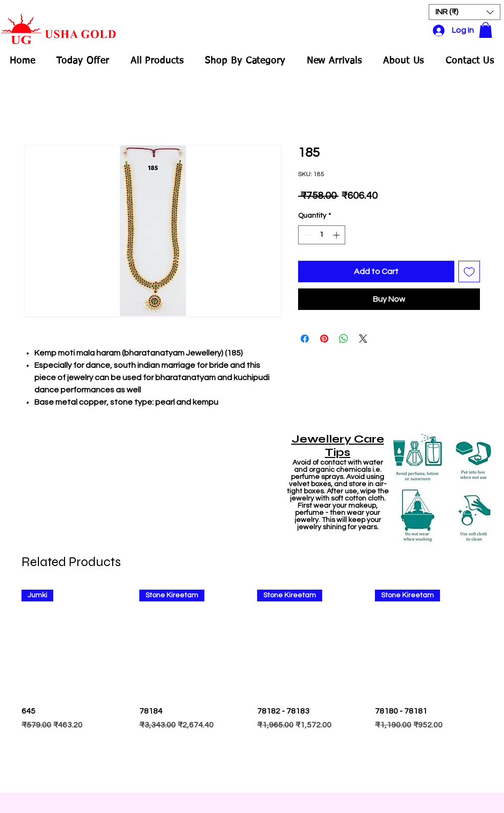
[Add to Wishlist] (469, 272)
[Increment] (337, 235)
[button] (465, 12)
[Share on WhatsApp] (344, 339)
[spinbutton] (322, 235)
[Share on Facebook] (305, 339)
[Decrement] (306, 235)
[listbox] (465, 12)
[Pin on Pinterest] (324, 339)
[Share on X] (363, 339)
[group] (252, 686)
